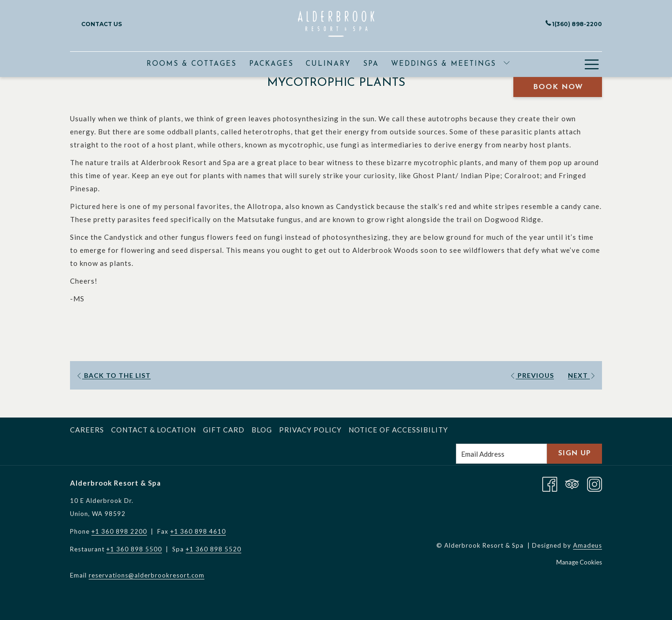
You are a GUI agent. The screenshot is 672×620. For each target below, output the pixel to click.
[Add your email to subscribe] (501, 454)
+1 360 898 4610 (198, 531)
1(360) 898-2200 (574, 24)
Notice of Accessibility (398, 430)
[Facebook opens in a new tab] (550, 483)
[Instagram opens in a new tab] (595, 483)
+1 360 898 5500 (134, 549)
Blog (262, 430)
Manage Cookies (579, 562)
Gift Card (224, 430)
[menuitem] (192, 64)
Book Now (558, 87)
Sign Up (574, 454)
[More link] (591, 64)
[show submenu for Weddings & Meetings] (507, 64)
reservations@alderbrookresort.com (147, 575)
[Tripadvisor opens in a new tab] (572, 483)
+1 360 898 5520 (213, 549)
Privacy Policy (310, 430)
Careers (87, 430)
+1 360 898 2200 (119, 531)
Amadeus (588, 545)
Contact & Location (154, 430)
